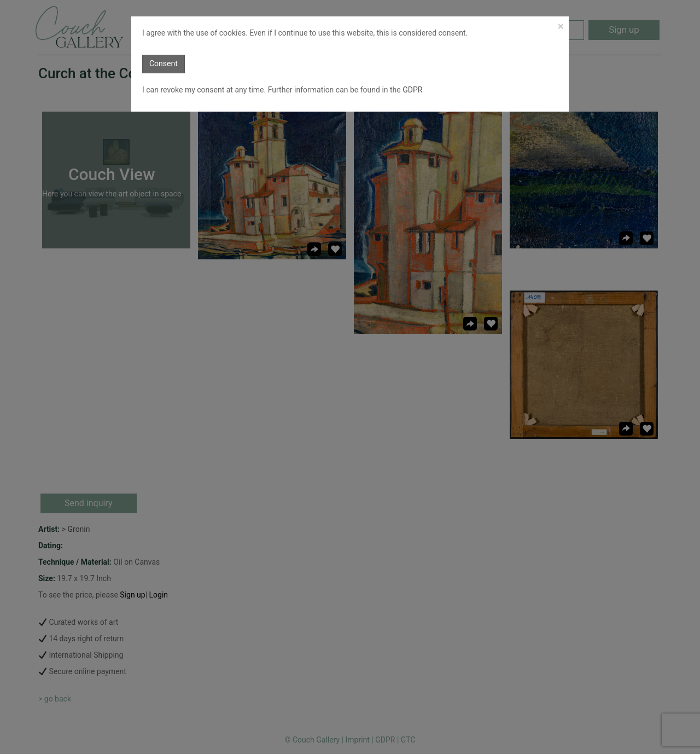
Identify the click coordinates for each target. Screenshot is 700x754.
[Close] (561, 27)
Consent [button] (164, 63)
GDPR (412, 90)
